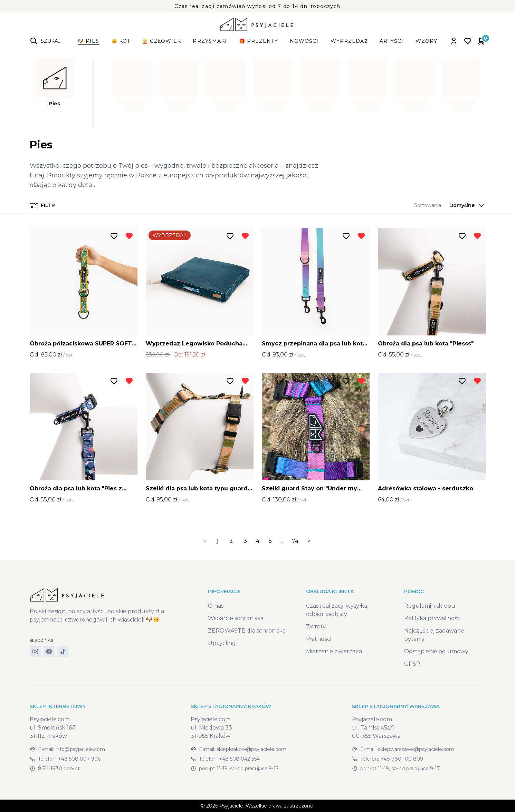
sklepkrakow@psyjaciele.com (251, 749)
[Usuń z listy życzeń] (129, 236)
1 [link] (217, 541)
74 (295, 541)
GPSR (412, 664)
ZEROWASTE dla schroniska (247, 631)
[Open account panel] (454, 41)
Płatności (319, 639)
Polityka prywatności (433, 618)
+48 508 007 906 (79, 759)
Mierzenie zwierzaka (334, 651)
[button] (450, 205)
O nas (216, 606)
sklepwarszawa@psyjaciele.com (416, 749)
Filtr (42, 205)
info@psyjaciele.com (80, 749)
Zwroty (316, 627)
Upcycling (222, 643)
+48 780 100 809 (402, 759)
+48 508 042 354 (239, 759)
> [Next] (309, 541)
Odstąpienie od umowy (436, 651)
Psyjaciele (231, 806)
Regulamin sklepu (430, 606)
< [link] (205, 541)
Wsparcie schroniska (236, 618)
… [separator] (283, 541)
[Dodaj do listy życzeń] (114, 236)
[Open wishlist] (468, 41)
